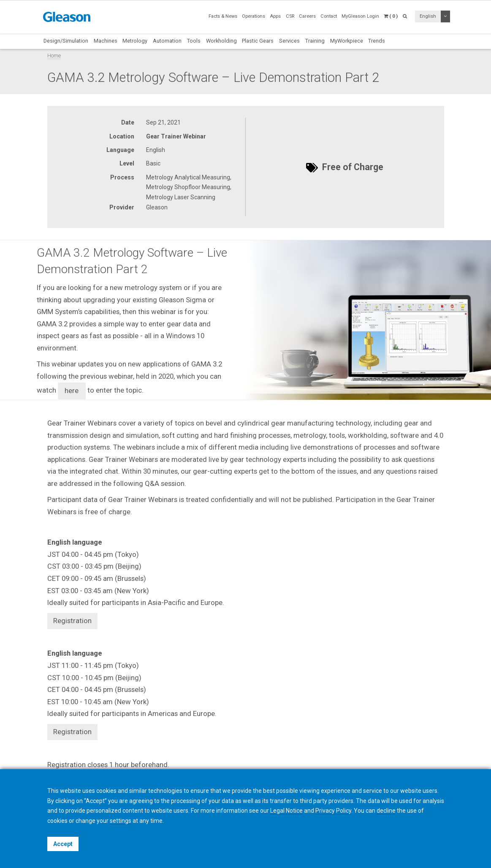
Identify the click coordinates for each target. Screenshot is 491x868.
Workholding (221, 41)
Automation (167, 41)
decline (386, 811)
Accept (63, 844)
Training (315, 41)
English (428, 16)
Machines (106, 41)
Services (289, 41)
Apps (275, 16)
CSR (290, 16)
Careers (307, 16)
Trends (377, 41)
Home (54, 56)
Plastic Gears (258, 41)
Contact (329, 16)
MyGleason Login (360, 16)
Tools (194, 41)
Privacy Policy (333, 811)
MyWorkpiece (347, 41)
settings (121, 821)
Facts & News (223, 16)
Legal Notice (286, 811)
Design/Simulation (66, 41)
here (72, 391)
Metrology (135, 41)
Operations (254, 16)
